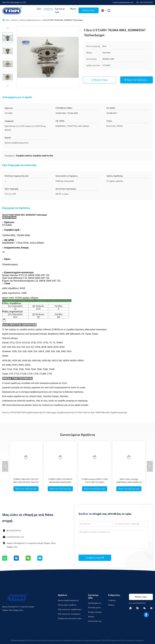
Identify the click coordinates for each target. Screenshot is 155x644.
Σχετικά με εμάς (60, 10)
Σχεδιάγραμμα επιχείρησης (95, 603)
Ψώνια (73, 9)
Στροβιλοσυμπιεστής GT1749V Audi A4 (73, 412)
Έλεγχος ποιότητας (95, 612)
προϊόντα (14, 20)
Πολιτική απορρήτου (18, 640)
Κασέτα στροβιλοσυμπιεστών (30, 20)
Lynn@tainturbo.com (15, 537)
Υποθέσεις (112, 600)
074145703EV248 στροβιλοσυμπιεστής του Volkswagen (33, 412)
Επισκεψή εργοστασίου (95, 608)
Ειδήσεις (111, 605)
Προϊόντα (48, 9)
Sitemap (91, 617)
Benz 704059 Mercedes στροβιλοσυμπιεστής (109, 412)
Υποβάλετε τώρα (95, 558)
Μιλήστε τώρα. (89, 10)
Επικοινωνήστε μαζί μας (95, 621)
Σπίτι (39, 9)
